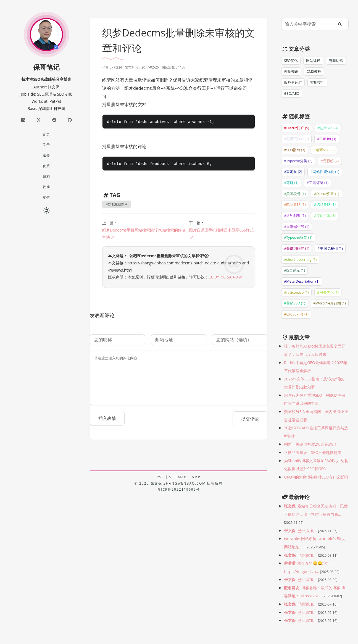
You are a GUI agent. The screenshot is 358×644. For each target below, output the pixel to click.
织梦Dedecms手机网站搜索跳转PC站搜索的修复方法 (144, 234)
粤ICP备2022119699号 (179, 489)
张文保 (156, 483)
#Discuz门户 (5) (297, 128)
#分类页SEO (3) (296, 139)
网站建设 (313, 61)
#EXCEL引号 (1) (296, 314)
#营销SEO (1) (295, 303)
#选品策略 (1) (325, 204)
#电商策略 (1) (295, 204)
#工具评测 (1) (317, 183)
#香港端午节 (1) (297, 227)
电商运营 (336, 61)
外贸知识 (291, 71)
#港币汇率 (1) (325, 215)
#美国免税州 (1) (330, 248)
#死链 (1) (291, 183)
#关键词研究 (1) (297, 248)
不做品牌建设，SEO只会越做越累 (313, 452)
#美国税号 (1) (295, 194)
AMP (196, 477)
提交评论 (250, 419)
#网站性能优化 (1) (325, 172)
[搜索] (341, 24)
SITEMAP (178, 477)
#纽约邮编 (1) (295, 215)
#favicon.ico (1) (296, 292)
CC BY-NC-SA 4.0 (223, 277)
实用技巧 (317, 82)
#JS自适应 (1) (294, 270)
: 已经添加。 (301, 531)
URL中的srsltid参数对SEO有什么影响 (316, 477)
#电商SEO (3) (324, 150)
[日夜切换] (46, 210)
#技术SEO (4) (328, 128)
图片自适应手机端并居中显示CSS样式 (221, 230)
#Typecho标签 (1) (298, 237)
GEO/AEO (292, 93)
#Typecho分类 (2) (298, 161)
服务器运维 (293, 82)
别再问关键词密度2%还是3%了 (311, 444)
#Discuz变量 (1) (326, 194)
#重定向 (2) (293, 172)
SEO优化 (291, 61)
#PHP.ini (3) (327, 139)
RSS (160, 477)
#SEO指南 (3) (295, 150)
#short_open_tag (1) (300, 259)
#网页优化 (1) (328, 292)
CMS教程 (314, 71)
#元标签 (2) (330, 161)
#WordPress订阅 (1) (330, 303)
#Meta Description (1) (302, 281)
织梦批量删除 (115, 204)
